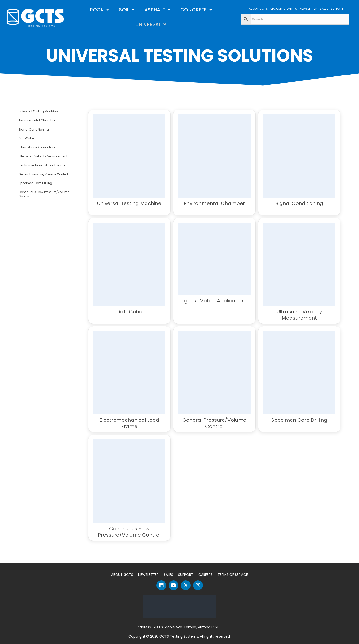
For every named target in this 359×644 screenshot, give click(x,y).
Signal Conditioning (34, 129)
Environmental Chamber (37, 120)
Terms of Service (233, 575)
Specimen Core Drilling (35, 183)
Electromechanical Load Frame (42, 165)
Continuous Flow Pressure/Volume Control (44, 194)
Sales (168, 575)
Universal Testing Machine (38, 111)
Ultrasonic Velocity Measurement (43, 156)
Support (186, 575)
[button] (161, 585)
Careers (205, 575)
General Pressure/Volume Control (43, 174)
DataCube (26, 138)
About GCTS (122, 575)
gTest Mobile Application (37, 147)
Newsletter (148, 575)
